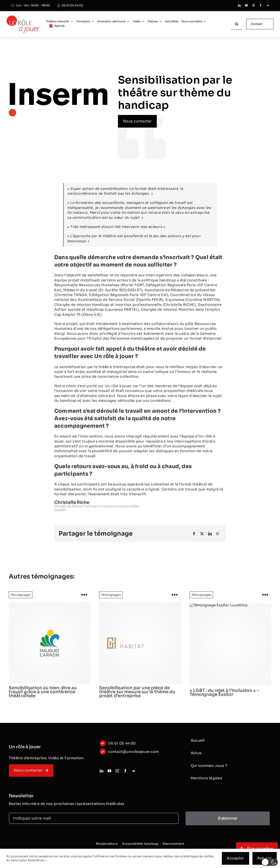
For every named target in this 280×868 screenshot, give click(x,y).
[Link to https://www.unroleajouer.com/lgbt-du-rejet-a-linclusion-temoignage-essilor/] (265, 598)
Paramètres (37, 860)
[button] (270, 862)
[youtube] (246, 5)
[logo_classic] (23, 17)
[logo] (50, 646)
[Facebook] (194, 537)
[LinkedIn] (210, 537)
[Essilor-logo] (230, 647)
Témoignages (21, 598)
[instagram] (254, 5)
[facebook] (261, 5)
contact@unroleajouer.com (133, 754)
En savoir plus (17, 860)
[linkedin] (239, 5)
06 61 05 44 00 (122, 746)
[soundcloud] (268, 5)
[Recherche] (236, 24)
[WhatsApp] (218, 537)
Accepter (235, 858)
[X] (202, 537)
